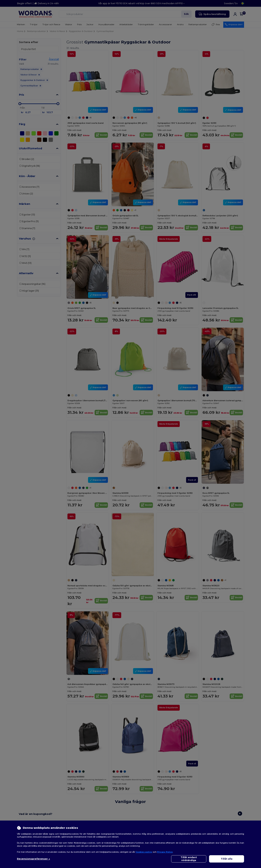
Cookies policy (144, 852)
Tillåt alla (227, 859)
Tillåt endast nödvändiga (189, 859)
